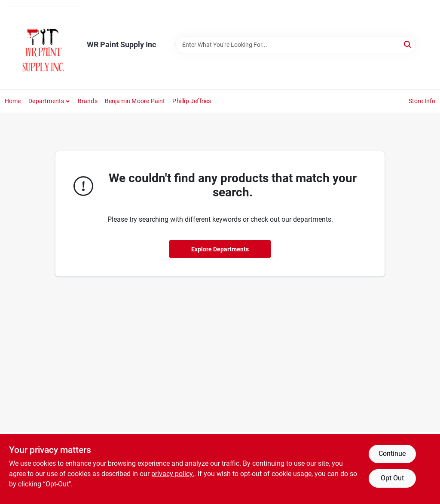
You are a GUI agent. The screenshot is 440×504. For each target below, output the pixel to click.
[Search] (408, 44)
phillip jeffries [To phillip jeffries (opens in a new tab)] (192, 101)
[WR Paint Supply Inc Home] (43, 45)
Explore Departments (220, 249)
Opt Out (392, 478)
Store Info (422, 101)
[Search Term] (296, 45)
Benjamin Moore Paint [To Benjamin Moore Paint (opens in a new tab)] (135, 101)
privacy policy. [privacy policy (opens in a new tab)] (173, 474)
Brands (88, 101)
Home (13, 101)
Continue (392, 454)
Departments (46, 101)
